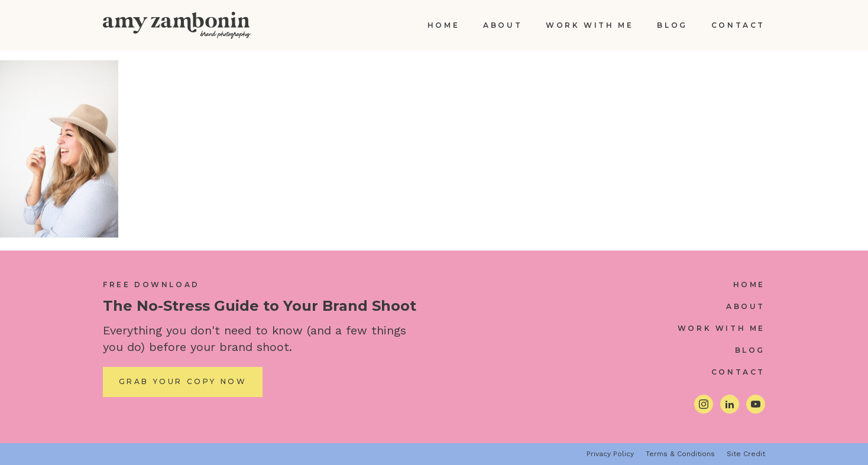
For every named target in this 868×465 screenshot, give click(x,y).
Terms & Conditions (680, 454)
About (503, 25)
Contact (738, 25)
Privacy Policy (610, 454)
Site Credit (746, 454)
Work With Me (590, 25)
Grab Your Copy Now (183, 381)
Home (443, 25)
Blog (672, 25)
